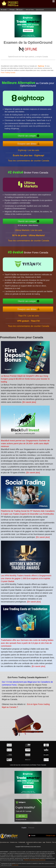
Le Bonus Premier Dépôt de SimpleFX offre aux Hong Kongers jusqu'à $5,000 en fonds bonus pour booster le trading (25, 379)
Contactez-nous (14, 842)
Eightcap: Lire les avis (29, 153)
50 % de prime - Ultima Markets (31, 225)
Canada (4, 10)
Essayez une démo (30, 143)
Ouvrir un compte (30, 136)
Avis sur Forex (30, 10)
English (24, 828)
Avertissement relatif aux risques (34, 842)
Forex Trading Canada (8, 73)
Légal (44, 842)
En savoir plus (15, 865)
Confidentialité (22, 842)
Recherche (49, 842)
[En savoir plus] (29, 402)
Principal (12, 10)
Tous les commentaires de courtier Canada (28, 163)
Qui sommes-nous (4, 842)
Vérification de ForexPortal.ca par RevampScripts (35, 860)
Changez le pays (51, 836)
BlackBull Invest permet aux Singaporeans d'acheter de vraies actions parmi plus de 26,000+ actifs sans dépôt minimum (25, 443)
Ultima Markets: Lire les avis (28, 233)
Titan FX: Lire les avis (29, 318)
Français (20, 10)
